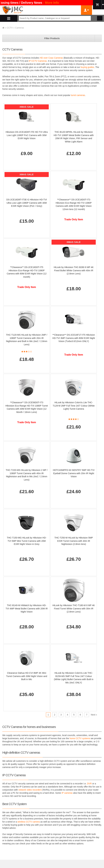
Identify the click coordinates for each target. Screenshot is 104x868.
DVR (89, 784)
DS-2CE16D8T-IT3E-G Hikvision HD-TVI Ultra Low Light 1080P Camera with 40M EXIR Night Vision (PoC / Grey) (27, 203)
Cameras (20, 28)
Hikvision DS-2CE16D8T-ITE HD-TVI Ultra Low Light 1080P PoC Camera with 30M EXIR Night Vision (27, 135)
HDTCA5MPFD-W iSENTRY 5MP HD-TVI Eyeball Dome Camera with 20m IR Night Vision (74, 473)
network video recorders (30, 790)
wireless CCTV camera (29, 822)
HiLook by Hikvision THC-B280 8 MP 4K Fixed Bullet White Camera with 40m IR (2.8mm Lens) (74, 270)
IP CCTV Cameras (38, 61)
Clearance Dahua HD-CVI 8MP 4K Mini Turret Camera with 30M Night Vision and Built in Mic (27, 676)
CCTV (10, 28)
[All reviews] (27, 352)
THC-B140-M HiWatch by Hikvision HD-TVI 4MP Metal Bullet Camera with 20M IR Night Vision (27, 609)
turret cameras (78, 95)
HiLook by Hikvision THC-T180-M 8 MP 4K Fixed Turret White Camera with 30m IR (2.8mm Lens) (74, 609)
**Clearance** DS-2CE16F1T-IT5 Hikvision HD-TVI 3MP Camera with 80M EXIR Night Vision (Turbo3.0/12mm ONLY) (74, 338)
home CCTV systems (80, 738)
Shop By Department (9, 18)
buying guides (87, 67)
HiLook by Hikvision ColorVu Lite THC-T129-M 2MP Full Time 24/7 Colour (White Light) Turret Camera (74, 406)
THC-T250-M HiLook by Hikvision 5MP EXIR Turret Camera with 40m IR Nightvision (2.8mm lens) (74, 541)
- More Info (51, 3)
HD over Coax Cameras (51, 58)
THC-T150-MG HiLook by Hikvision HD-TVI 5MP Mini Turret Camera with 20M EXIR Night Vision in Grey (27, 541)
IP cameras (67, 793)
